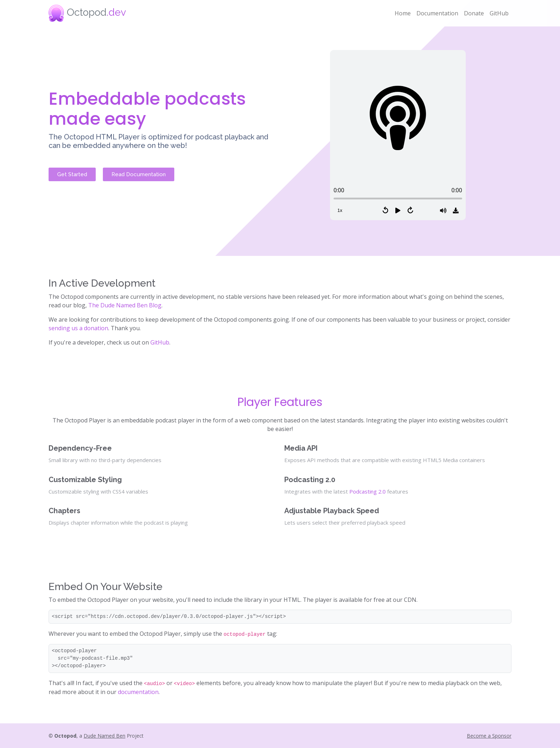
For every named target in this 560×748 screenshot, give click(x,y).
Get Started (72, 174)
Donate (474, 13)
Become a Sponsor (489, 736)
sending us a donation (78, 328)
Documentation (437, 13)
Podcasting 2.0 (367, 491)
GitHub (499, 13)
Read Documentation (139, 174)
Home (403, 13)
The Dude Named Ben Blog (125, 305)
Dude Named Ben (104, 736)
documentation (138, 692)
